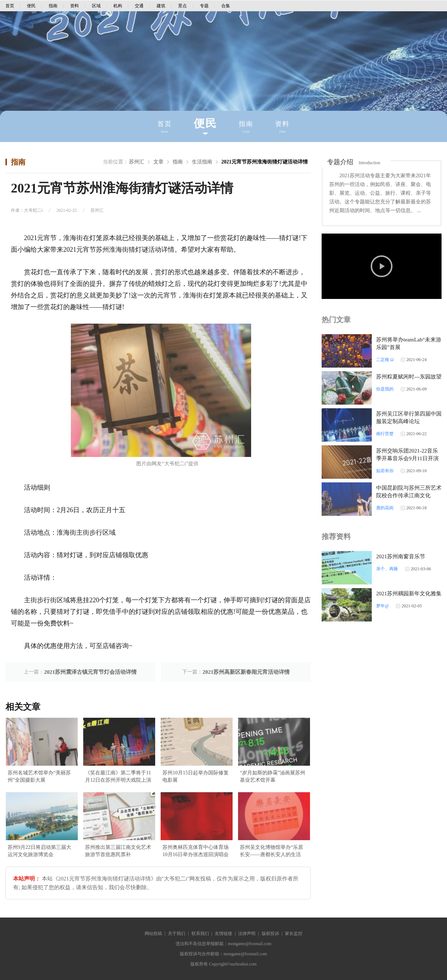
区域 (96, 6)
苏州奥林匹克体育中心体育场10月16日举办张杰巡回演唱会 (196, 851)
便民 (31, 6)
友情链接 (223, 934)
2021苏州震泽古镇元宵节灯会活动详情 (90, 672)
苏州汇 (137, 162)
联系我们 (200, 934)
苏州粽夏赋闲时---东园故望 (409, 377)
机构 (118, 6)
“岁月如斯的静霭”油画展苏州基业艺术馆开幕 (273, 776)
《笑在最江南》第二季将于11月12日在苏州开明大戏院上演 (118, 776)
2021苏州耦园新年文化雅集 (409, 594)
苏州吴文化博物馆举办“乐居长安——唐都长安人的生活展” (271, 851)
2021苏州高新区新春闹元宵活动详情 (246, 672)
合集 (226, 6)
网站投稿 (153, 934)
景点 (182, 6)
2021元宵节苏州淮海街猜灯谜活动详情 (265, 162)
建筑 (161, 6)
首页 (10, 6)
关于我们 (177, 934)
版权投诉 (270, 934)
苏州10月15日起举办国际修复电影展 (196, 776)
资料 (74, 6)
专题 (204, 6)
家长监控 (294, 934)
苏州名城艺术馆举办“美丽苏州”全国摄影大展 (39, 776)
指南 (53, 6)
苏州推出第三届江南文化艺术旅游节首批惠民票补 (118, 851)
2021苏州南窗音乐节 (401, 556)
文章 (158, 162)
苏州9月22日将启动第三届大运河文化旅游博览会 (39, 851)
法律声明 (247, 934)
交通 (139, 6)
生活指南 (202, 162)
